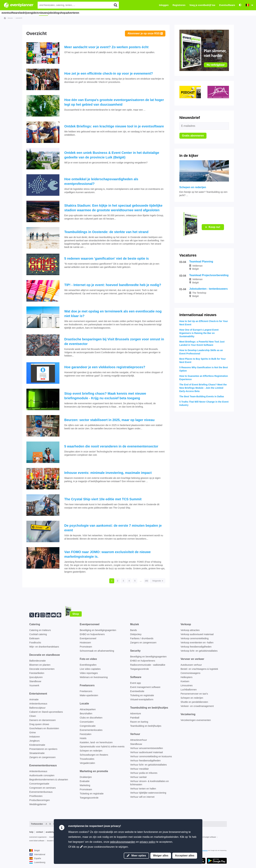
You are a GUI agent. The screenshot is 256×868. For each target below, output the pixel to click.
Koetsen (185, 681)
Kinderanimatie (37, 745)
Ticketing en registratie (92, 794)
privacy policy (148, 842)
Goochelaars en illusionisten (44, 728)
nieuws (53, 13)
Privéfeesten (36, 796)
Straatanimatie (37, 753)
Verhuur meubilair (140, 769)
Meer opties (136, 856)
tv (44, 13)
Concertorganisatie (39, 784)
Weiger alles (161, 856)
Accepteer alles (185, 856)
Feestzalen (85, 734)
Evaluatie (85, 781)
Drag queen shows (39, 724)
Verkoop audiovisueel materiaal (197, 634)
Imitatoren (35, 737)
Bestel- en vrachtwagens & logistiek (199, 669)
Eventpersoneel (88, 638)
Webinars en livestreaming (94, 677)
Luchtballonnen (189, 690)
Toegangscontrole (89, 798)
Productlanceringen (40, 800)
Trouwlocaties (87, 759)
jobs (64, 13)
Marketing (85, 785)
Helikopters (187, 677)
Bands (134, 630)
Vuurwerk (34, 685)
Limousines (187, 685)
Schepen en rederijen (91, 751)
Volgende (157, 581)
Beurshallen (86, 714)
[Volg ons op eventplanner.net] (59, 615)
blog (74, 13)
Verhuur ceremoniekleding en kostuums (151, 756)
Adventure (136, 714)
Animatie (34, 699)
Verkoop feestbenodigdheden (196, 647)
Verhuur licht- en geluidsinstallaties (149, 765)
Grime (33, 732)
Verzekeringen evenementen (196, 720)
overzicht (19, 18)
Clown (33, 716)
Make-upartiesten (89, 695)
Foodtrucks (35, 643)
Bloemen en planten (40, 665)
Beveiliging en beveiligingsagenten (98, 630)
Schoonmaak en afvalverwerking (97, 651)
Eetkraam (34, 638)
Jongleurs (34, 741)
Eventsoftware (227, 5)
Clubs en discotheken (91, 718)
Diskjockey (136, 634)
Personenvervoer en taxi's (194, 694)
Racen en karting (139, 722)
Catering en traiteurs (40, 630)
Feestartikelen (37, 673)
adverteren (97, 13)
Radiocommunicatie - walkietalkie (148, 665)
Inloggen (164, 5)
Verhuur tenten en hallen (143, 789)
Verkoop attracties (190, 630)
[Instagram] (43, 615)
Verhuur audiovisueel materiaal (147, 752)
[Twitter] (32, 615)
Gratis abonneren (193, 136)
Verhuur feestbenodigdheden (145, 761)
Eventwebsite (137, 691)
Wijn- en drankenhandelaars (44, 647)
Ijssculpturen (36, 677)
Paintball (135, 718)
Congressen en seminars (43, 788)
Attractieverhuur (139, 740)
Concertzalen (87, 722)
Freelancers (86, 691)
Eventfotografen (88, 665)
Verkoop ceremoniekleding (195, 638)
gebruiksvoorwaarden (123, 842)
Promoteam (86, 647)
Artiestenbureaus (38, 704)
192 (146, 581)
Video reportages (89, 673)
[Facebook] (37, 615)
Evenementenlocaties (91, 730)
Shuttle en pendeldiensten (194, 702)
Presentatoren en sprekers (43, 749)
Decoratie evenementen (42, 669)
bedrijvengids (31, 13)
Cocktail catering (38, 634)
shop (84, 13)
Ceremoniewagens (190, 673)
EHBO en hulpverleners (92, 634)
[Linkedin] (48, 615)
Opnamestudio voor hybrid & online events (102, 747)
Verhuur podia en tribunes (144, 773)
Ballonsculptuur (37, 708)
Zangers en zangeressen (43, 757)
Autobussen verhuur (191, 665)
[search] (115, 5)
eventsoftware (11, 13)
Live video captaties (90, 669)
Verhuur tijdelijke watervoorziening (148, 793)
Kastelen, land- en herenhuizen (96, 742)
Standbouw (35, 681)
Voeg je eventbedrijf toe (202, 5)
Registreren (179, 5)
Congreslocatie (88, 726)
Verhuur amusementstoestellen (147, 748)
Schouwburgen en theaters (94, 755)
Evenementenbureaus (41, 792)
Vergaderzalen (87, 763)
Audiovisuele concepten (42, 775)
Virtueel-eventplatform (142, 699)
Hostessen (85, 643)
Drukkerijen (86, 777)
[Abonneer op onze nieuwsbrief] (53, 615)
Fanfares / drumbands (142, 638)
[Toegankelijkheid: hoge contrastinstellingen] (240, 5)
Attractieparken (88, 709)
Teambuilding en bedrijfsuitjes (146, 726)
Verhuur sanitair (139, 777)
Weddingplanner (38, 804)
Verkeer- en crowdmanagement (197, 706)
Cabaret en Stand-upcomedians (46, 712)
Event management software (145, 687)
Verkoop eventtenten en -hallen (197, 643)
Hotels (83, 738)
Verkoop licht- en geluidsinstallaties (199, 651)
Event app (136, 683)
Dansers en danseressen (43, 720)
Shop (76, 614)
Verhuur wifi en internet (142, 797)
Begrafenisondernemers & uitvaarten (49, 780)
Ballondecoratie (38, 661)
